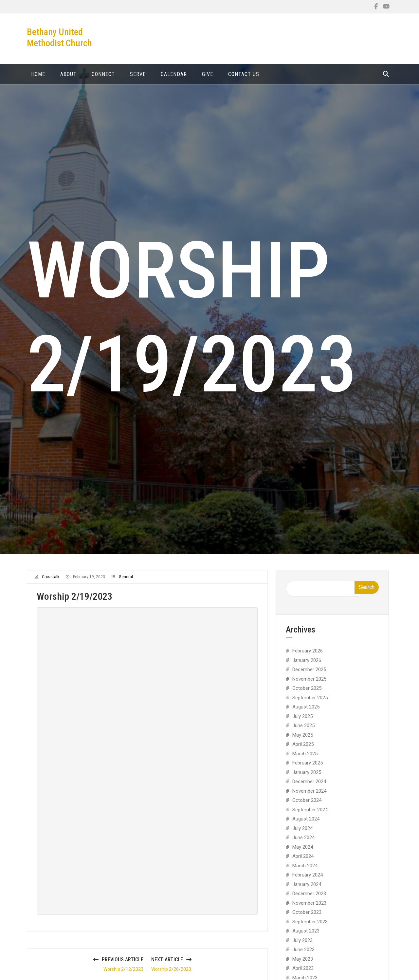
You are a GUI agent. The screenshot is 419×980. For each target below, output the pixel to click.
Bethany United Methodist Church (59, 38)
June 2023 (303, 954)
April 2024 (303, 860)
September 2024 (310, 814)
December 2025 (309, 674)
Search (367, 591)
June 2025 (303, 730)
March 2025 (305, 758)
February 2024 (308, 879)
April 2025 (303, 748)
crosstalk (51, 581)
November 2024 (309, 795)
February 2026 (308, 655)
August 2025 (306, 711)
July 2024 (302, 833)
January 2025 (307, 777)
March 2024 (305, 870)
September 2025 (310, 702)
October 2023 (307, 916)
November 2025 (309, 683)
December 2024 (309, 786)
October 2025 (307, 692)
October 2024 (307, 804)
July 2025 (302, 721)
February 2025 (308, 767)
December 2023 (309, 898)
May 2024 (303, 851)
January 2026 (307, 665)
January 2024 (307, 889)
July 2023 (302, 945)
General (126, 581)
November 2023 (309, 907)
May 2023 (303, 963)
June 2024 (303, 842)
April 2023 (303, 972)
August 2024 (306, 823)
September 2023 (310, 926)
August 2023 (306, 935)
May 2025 (303, 739)
